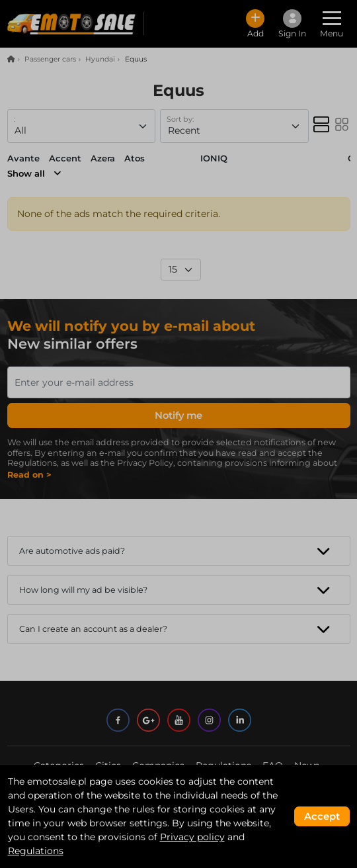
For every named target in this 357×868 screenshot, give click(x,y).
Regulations (36, 851)
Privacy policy (192, 837)
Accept (322, 816)
